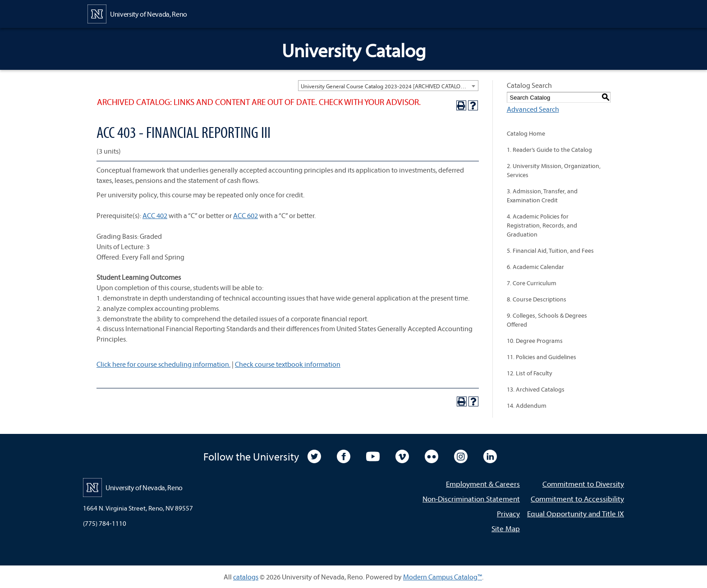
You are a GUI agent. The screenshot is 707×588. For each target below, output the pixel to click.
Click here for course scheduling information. (163, 364)
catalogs (246, 577)
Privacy (508, 513)
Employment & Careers (483, 484)
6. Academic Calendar (535, 267)
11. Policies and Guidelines (542, 357)
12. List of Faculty (530, 373)
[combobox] (388, 86)
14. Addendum (527, 406)
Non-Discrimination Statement (471, 499)
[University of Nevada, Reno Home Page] (137, 13)
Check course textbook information (288, 364)
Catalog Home (526, 133)
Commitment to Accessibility (577, 499)
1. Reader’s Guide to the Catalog (549, 150)
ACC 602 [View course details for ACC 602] (246, 215)
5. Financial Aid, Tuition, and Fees (550, 251)
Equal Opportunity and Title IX (576, 513)
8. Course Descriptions (537, 299)
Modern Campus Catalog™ (443, 577)
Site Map (506, 528)
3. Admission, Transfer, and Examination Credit (542, 196)
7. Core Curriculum (532, 283)
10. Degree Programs (535, 341)
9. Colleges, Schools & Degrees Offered (547, 320)
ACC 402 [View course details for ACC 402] (155, 215)
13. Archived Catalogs (536, 389)
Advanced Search (533, 109)
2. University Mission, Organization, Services (554, 170)
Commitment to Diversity (583, 484)
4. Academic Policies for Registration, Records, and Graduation (542, 225)
